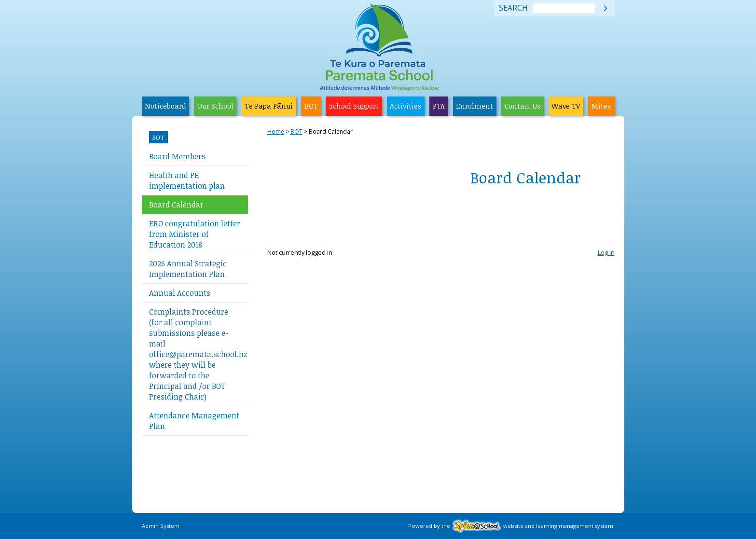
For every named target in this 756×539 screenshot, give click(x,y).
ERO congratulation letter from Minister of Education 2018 (195, 234)
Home (276, 131)
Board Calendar (176, 205)
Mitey (601, 106)
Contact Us (522, 106)
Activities (405, 106)
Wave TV (566, 106)
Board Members (177, 156)
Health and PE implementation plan (187, 180)
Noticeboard (165, 106)
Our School (215, 106)
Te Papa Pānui (269, 106)
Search (513, 8)
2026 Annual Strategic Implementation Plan (188, 269)
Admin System (161, 526)
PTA (439, 106)
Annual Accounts (180, 293)
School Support (354, 106)
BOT (311, 106)
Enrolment (474, 106)
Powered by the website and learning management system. (511, 526)
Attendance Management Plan (194, 421)
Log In (606, 252)
